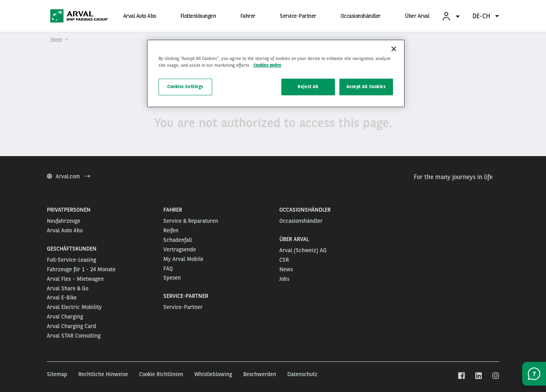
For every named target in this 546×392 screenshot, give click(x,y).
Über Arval (417, 16)
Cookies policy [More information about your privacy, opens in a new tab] (267, 65)
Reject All (308, 87)
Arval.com (69, 176)
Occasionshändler (361, 16)
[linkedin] (478, 376)
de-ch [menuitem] (486, 16)
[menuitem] (451, 16)
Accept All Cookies (366, 87)
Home (56, 39)
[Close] (394, 49)
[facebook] (461, 376)
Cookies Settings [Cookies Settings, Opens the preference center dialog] (185, 87)
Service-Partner (298, 16)
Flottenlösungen (198, 16)
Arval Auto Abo (140, 16)
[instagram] (495, 376)
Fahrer (248, 16)
